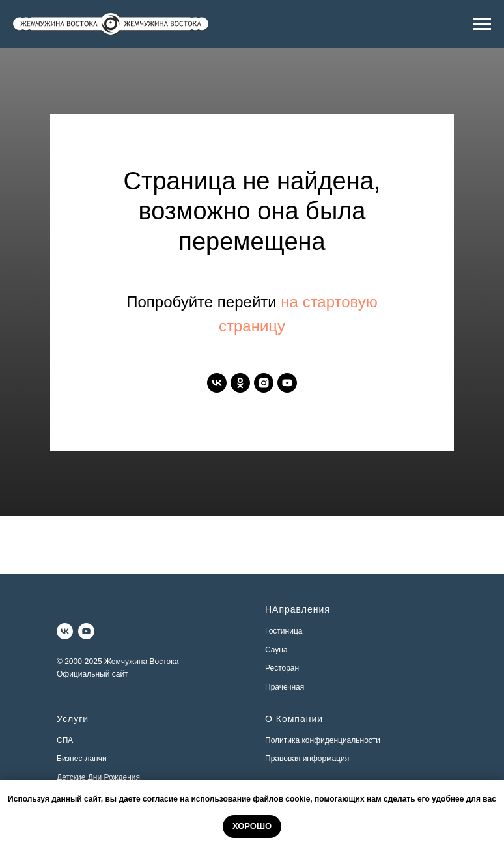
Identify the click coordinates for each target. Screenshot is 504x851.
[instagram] (264, 383)
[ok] (240, 383)
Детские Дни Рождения (98, 777)
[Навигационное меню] (482, 24)
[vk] (217, 383)
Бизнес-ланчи (82, 759)
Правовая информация (307, 759)
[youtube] (287, 383)
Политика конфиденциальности (323, 740)
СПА (65, 740)
